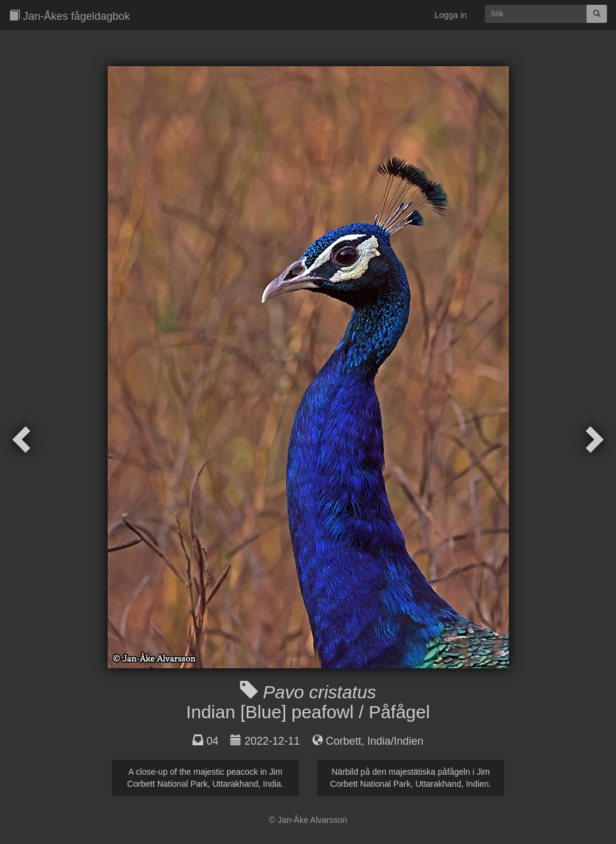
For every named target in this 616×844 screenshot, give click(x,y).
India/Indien (396, 741)
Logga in (451, 15)
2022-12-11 (272, 741)
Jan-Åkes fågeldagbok (69, 16)
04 (212, 741)
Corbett (344, 741)
